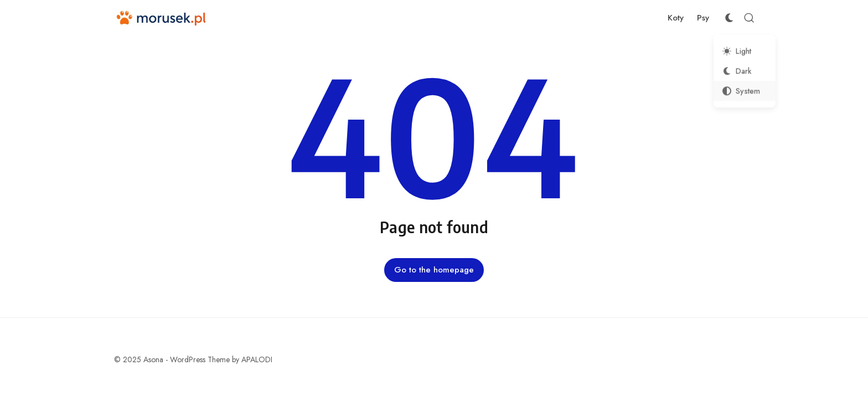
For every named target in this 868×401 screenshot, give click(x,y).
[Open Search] (749, 18)
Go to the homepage (434, 270)
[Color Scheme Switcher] (729, 18)
